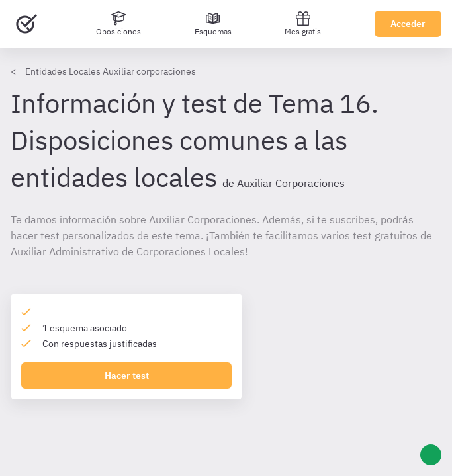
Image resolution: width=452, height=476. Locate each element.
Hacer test (127, 376)
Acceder (408, 24)
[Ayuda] (431, 455)
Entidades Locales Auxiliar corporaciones (111, 71)
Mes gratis (303, 23)
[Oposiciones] (118, 24)
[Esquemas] (213, 24)
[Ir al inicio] (26, 24)
